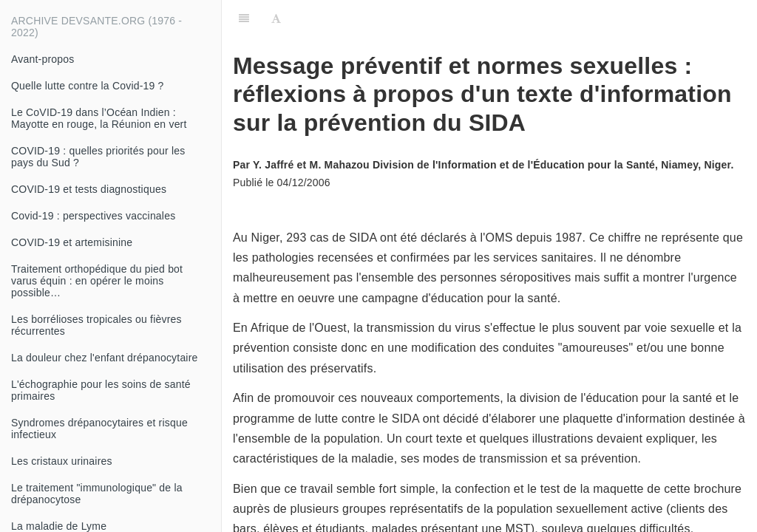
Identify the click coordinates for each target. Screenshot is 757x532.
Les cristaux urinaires (62, 461)
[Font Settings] (276, 18)
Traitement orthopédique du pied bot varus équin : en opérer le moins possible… (97, 281)
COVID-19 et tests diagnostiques (89, 189)
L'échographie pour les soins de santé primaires (101, 390)
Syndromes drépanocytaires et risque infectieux (99, 429)
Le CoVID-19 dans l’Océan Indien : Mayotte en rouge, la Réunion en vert (99, 118)
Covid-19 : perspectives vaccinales (93, 216)
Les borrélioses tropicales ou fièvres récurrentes (96, 325)
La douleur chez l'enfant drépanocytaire (105, 358)
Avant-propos (43, 59)
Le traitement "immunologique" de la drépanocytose (97, 494)
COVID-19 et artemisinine (72, 242)
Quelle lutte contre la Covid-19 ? (88, 86)
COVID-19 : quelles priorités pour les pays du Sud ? (98, 157)
